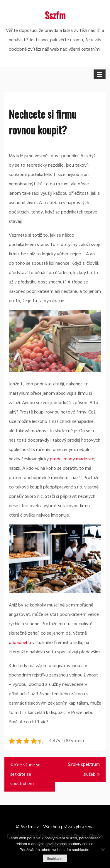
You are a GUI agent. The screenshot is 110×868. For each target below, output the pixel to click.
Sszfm (55, 15)
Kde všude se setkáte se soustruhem (25, 775)
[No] (103, 850)
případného (20, 643)
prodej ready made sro (72, 459)
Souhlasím (55, 859)
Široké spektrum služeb (84, 770)
